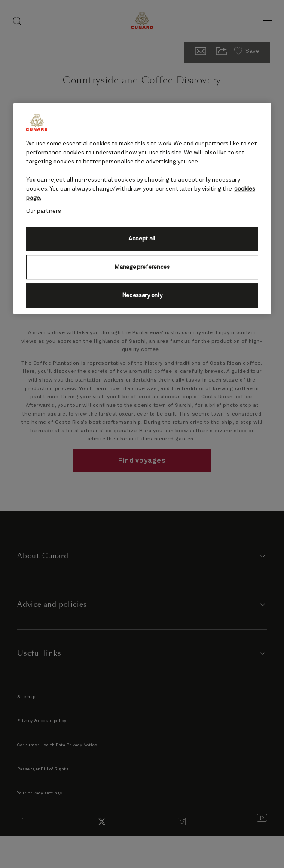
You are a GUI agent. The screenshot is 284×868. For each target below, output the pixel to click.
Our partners (44, 211)
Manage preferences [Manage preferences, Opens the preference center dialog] (142, 267)
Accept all (142, 239)
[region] (142, 208)
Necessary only (142, 295)
